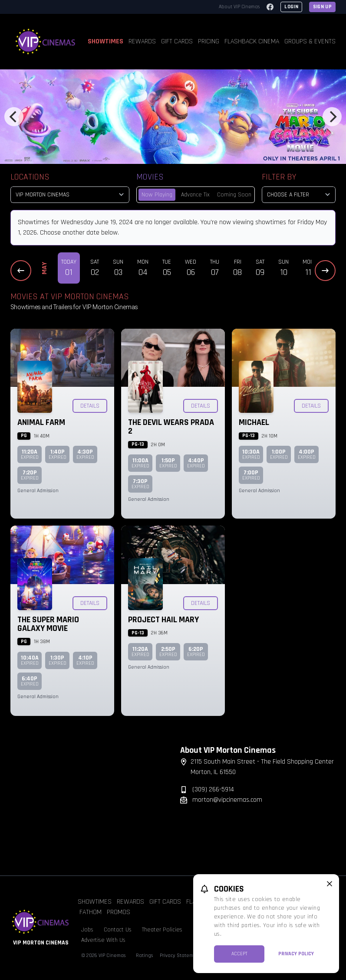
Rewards (142, 41)
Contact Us (118, 930)
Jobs (87, 930)
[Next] (332, 117)
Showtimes (105, 41)
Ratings (144, 955)
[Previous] (14, 117)
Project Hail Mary (163, 620)
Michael (254, 422)
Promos (119, 912)
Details (90, 406)
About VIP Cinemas (239, 7)
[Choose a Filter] (299, 195)
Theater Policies (162, 930)
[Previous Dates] (21, 271)
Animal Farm (41, 422)
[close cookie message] (330, 884)
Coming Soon (234, 195)
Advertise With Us (103, 940)
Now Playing (157, 195)
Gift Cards (177, 41)
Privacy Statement (180, 955)
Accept (239, 954)
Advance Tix (195, 195)
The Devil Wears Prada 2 (171, 427)
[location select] (70, 195)
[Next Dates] (325, 271)
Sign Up (322, 7)
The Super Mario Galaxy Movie (48, 624)
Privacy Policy (296, 954)
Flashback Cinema (252, 41)
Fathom (91, 912)
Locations (30, 177)
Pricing (209, 41)
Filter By (279, 177)
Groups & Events (310, 41)
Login (291, 7)
